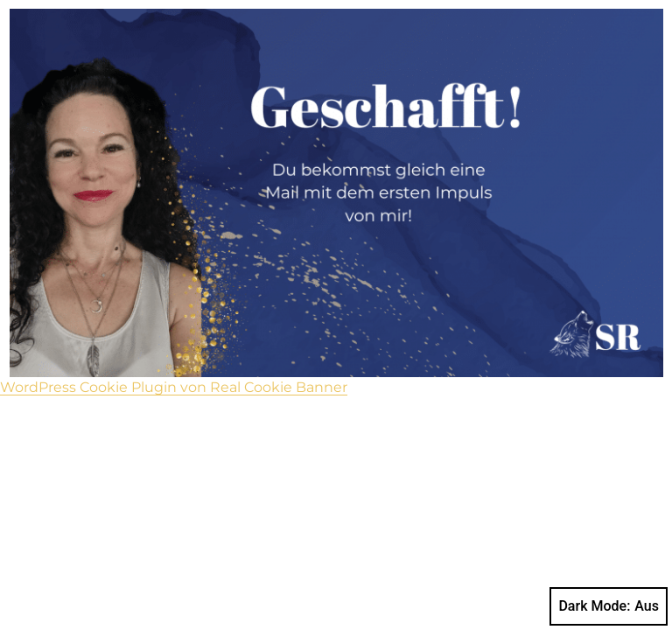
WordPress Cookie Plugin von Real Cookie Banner (174, 387)
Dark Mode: (609, 606)
